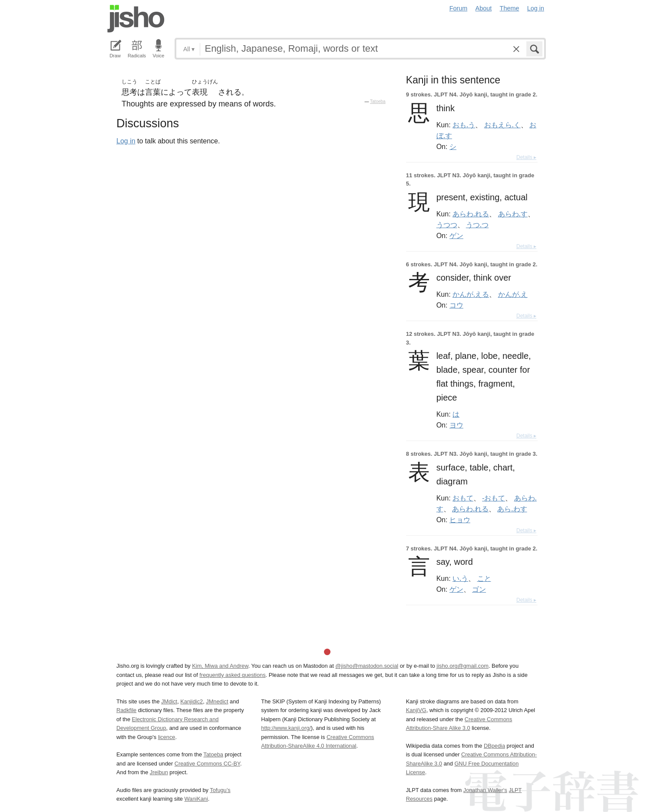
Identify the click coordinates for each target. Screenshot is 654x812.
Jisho (136, 19)
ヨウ (456, 425)
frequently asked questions (232, 675)
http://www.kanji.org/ (286, 728)
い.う (460, 578)
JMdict (169, 701)
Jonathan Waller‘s (485, 790)
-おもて (494, 498)
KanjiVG (416, 710)
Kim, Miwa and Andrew (220, 666)
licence (167, 737)
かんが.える (471, 294)
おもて (463, 498)
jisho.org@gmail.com (462, 666)
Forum (459, 8)
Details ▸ (526, 157)
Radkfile (126, 710)
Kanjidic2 (192, 701)
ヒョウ (460, 520)
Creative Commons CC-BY (207, 764)
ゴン (479, 589)
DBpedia (494, 746)
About (484, 8)
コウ (456, 305)
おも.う (464, 125)
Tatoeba (378, 101)
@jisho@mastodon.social (367, 666)
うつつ (447, 225)
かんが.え (513, 294)
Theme (510, 8)
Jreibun (159, 772)
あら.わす (512, 509)
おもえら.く (502, 125)
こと (484, 578)
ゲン (456, 235)
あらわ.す (513, 214)
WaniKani (196, 799)
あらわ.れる (471, 214)
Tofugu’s (220, 790)
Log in (536, 8)
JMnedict (217, 701)
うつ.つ (477, 225)
